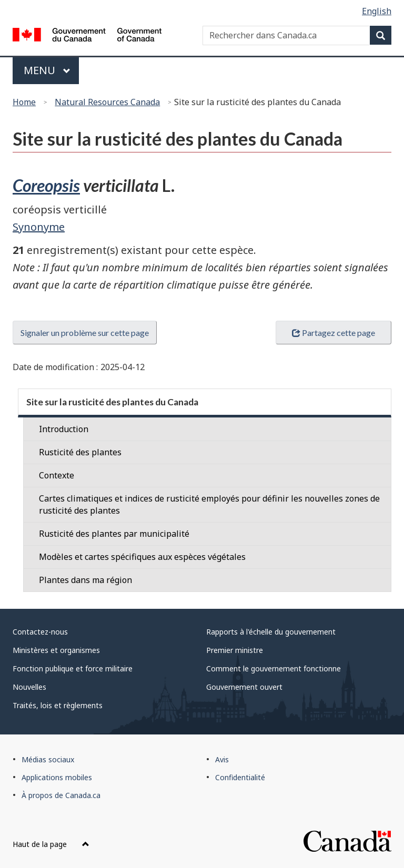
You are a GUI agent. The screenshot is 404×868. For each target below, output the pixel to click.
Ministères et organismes (56, 650)
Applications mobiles (57, 777)
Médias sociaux (48, 759)
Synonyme (39, 227)
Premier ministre (235, 650)
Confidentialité (240, 777)
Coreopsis (46, 185)
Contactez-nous (40, 632)
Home (24, 102)
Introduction (64, 429)
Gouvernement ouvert (244, 687)
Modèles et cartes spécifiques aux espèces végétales (142, 557)
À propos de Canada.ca (61, 795)
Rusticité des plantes (80, 452)
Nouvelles (29, 687)
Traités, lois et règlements (58, 705)
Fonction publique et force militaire (73, 668)
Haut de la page (51, 844)
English (377, 11)
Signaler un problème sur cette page (85, 333)
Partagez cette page (334, 333)
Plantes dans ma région (85, 580)
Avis (222, 759)
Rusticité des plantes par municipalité (114, 534)
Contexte (57, 475)
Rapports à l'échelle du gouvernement (271, 632)
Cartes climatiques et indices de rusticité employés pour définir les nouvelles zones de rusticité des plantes (209, 504)
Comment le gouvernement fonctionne (274, 668)
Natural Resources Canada (107, 102)
